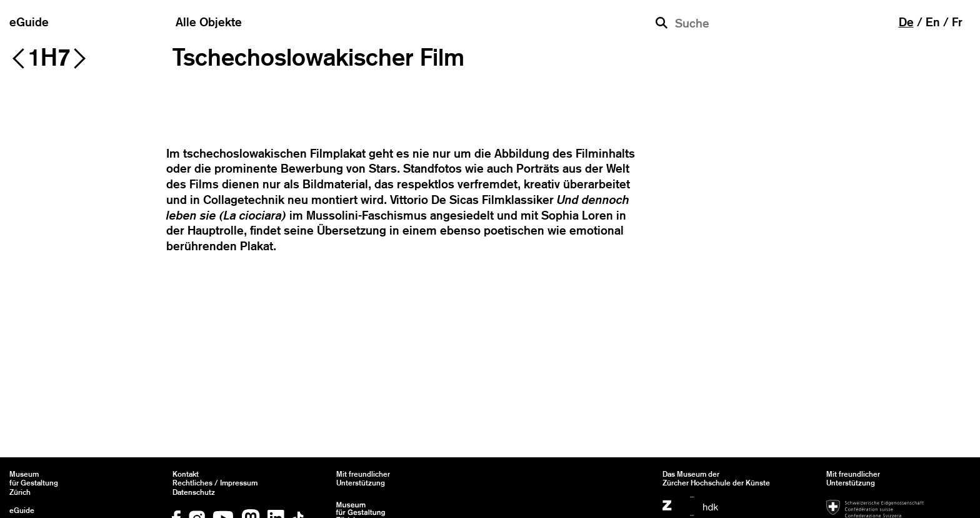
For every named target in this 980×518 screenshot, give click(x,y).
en (933, 22)
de (906, 22)
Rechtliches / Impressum (215, 483)
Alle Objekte (209, 22)
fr (957, 22)
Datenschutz (194, 492)
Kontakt (186, 474)
